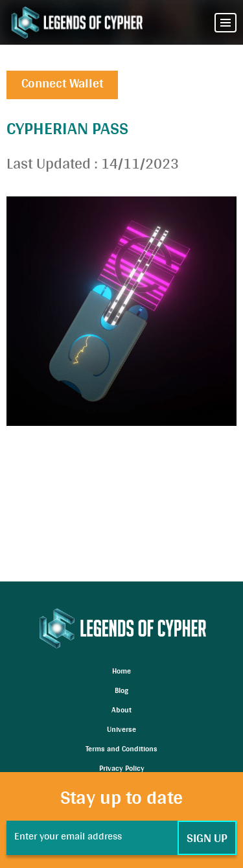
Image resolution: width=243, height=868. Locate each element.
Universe (121, 731)
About (121, 711)
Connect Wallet (62, 85)
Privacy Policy (122, 769)
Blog (121, 692)
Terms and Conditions (121, 750)
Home (121, 672)
